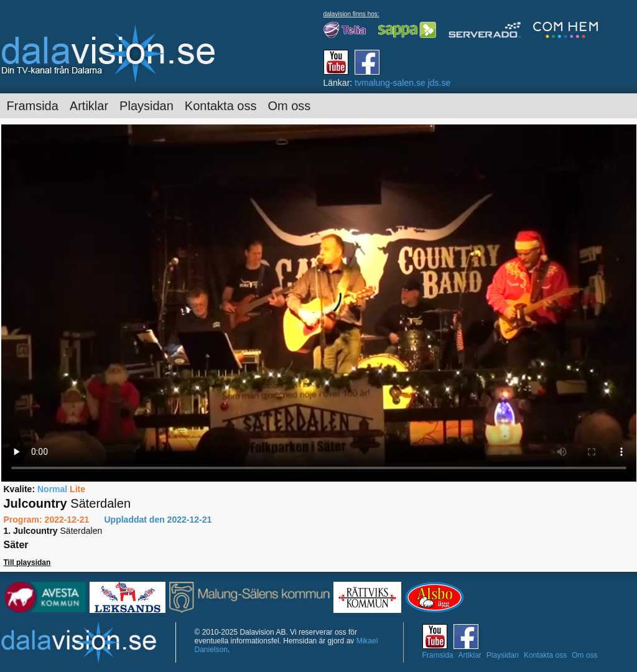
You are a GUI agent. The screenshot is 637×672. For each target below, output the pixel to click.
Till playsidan (27, 562)
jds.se (439, 83)
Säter (16, 545)
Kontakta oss (221, 106)
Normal (52, 489)
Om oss (289, 106)
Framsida (33, 106)
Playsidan (146, 106)
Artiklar (89, 106)
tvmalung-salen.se (390, 83)
